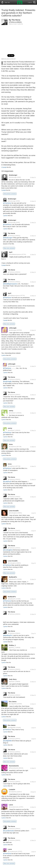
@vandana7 (12, 413)
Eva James (13, 702)
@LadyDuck (12, 447)
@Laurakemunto (14, 807)
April (11, 252)
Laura (11, 805)
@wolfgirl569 (13, 704)
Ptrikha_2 (12, 645)
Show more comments (9, 248)
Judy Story (13, 679)
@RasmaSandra (14, 768)
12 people (4, 167)
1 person (5, 216)
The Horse (16, 20)
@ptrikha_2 (12, 648)
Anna (11, 444)
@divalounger (13, 177)
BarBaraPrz (13, 577)
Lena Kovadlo (14, 511)
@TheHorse (12, 22)
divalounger (13, 175)
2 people (4, 190)
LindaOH (12, 789)
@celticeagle (13, 330)
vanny (11, 411)
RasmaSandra (14, 766)
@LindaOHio (13, 792)
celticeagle (13, 328)
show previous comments (10, 194)
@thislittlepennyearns (15, 254)
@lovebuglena (13, 513)
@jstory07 (12, 682)
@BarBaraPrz (13, 579)
